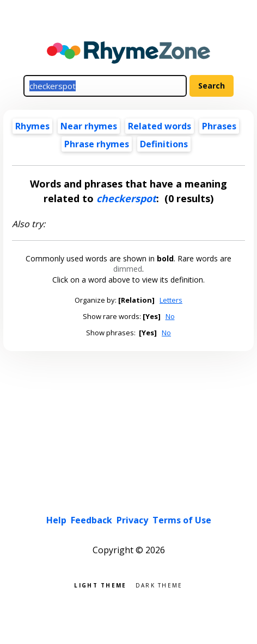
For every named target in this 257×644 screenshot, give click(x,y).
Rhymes (32, 126)
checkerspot (126, 198)
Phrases (219, 126)
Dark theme (159, 584)
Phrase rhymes (97, 144)
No (170, 316)
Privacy (132, 520)
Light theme (100, 584)
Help (56, 520)
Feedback (91, 520)
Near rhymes (89, 126)
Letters (171, 300)
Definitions (164, 144)
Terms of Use (182, 520)
